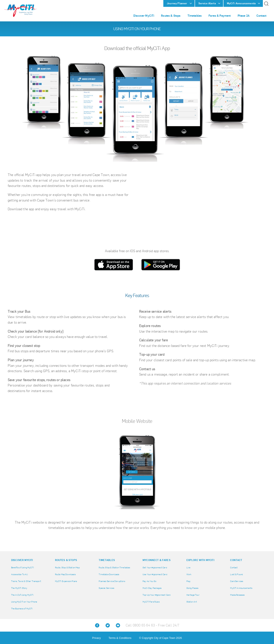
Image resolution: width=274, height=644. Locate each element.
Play (189, 581)
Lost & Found (236, 574)
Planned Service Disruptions (112, 581)
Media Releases (237, 595)
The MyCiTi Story (19, 588)
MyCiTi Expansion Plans (66, 581)
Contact (234, 568)
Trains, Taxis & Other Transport (26, 581)
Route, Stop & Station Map (67, 568)
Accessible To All (19, 574)
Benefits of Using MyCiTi (22, 568)
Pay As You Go (149, 581)
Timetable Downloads (109, 574)
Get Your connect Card (155, 568)
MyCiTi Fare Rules (151, 602)
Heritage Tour (193, 595)
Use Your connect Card (155, 574)
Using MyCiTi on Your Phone (24, 602)
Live (188, 568)
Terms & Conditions (120, 638)
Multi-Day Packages (152, 588)
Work (189, 574)
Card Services (237, 581)
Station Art (192, 602)
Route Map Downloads (65, 574)
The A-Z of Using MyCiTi (22, 595)
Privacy (96, 638)
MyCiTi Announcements (241, 588)
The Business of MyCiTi (22, 609)
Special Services (106, 588)
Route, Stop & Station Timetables (114, 568)
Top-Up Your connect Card (156, 595)
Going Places (193, 588)
